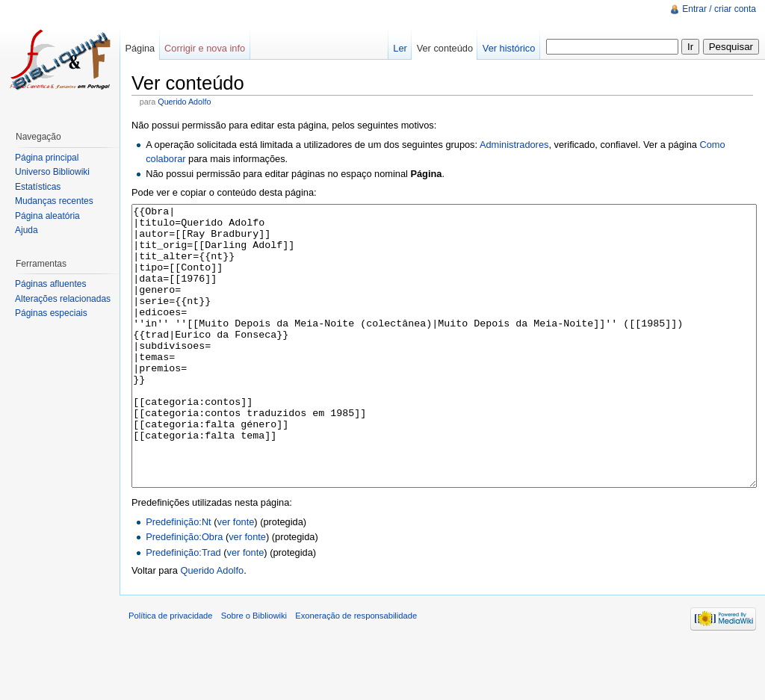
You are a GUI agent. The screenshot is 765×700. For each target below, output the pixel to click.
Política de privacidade (171, 672)
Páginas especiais (51, 313)
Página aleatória (47, 216)
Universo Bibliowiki (52, 172)
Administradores (514, 145)
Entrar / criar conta (719, 9)
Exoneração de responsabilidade (356, 672)
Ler (400, 48)
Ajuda (27, 230)
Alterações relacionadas (63, 299)
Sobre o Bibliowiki (254, 672)
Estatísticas (38, 187)
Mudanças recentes (54, 201)
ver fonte (236, 578)
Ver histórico (509, 48)
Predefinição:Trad (183, 608)
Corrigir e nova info (205, 48)
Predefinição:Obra (184, 593)
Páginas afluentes (50, 284)
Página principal (47, 158)
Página (140, 48)
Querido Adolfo (184, 102)
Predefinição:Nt (179, 578)
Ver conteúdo (445, 48)
